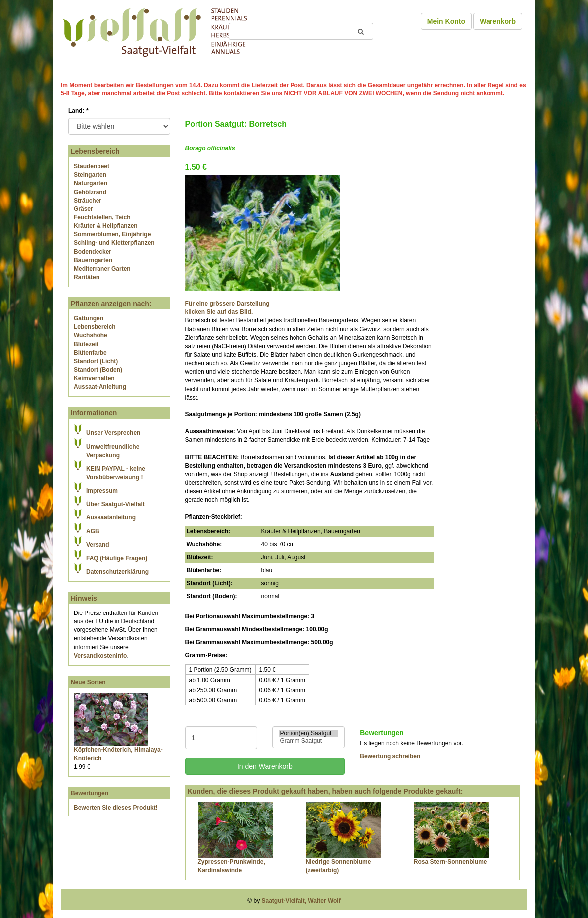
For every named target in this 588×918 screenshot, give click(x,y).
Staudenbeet (92, 166)
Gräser (83, 209)
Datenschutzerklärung (117, 572)
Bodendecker (93, 252)
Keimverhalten (94, 378)
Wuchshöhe (91, 335)
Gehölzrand (90, 192)
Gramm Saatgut (308, 741)
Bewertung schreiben (390, 756)
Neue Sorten (88, 682)
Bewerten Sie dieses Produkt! (116, 808)
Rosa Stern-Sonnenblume (450, 862)
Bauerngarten (93, 260)
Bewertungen (90, 793)
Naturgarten (91, 183)
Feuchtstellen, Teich (102, 217)
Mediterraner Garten (102, 269)
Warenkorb (498, 21)
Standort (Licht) (96, 361)
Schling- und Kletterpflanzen (114, 243)
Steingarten (90, 175)
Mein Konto (446, 21)
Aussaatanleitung (111, 517)
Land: (78, 111)
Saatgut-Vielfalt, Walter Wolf (301, 901)
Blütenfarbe (90, 353)
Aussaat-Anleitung (100, 387)
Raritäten (87, 277)
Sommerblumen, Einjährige (112, 234)
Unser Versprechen (113, 433)
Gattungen (89, 318)
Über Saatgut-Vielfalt (115, 504)
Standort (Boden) (98, 370)
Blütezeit (86, 344)
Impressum (102, 491)
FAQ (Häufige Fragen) (117, 558)
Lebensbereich (95, 327)
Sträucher (88, 201)
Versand (98, 545)
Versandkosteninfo (100, 656)
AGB (93, 531)
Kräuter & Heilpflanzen (106, 226)
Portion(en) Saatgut (308, 734)
